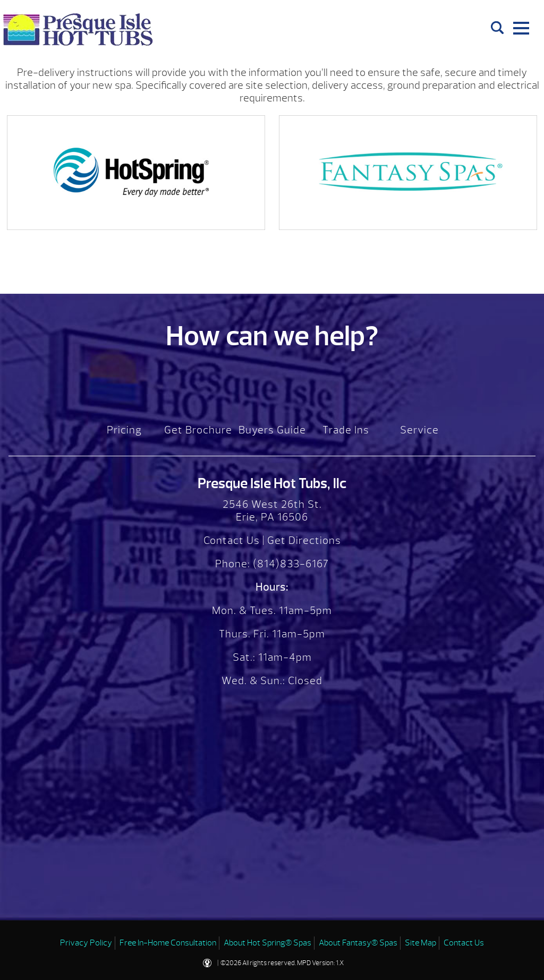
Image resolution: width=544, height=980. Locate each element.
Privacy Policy (86, 943)
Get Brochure (198, 430)
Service (419, 430)
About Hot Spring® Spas (267, 943)
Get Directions (304, 540)
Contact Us (232, 540)
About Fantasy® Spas (358, 943)
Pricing (124, 430)
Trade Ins (346, 430)
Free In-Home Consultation (168, 943)
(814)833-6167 (290, 564)
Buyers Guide (272, 430)
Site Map (420, 943)
